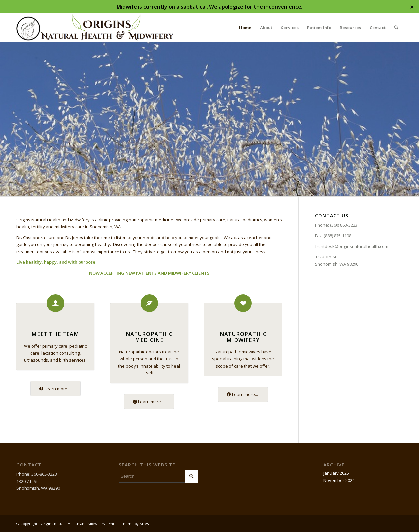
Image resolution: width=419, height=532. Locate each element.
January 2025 (336, 473)
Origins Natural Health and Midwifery (73, 524)
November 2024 (339, 480)
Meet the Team (55, 334)
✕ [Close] (412, 7)
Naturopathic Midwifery (243, 337)
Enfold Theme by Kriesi (129, 524)
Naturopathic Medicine (149, 337)
